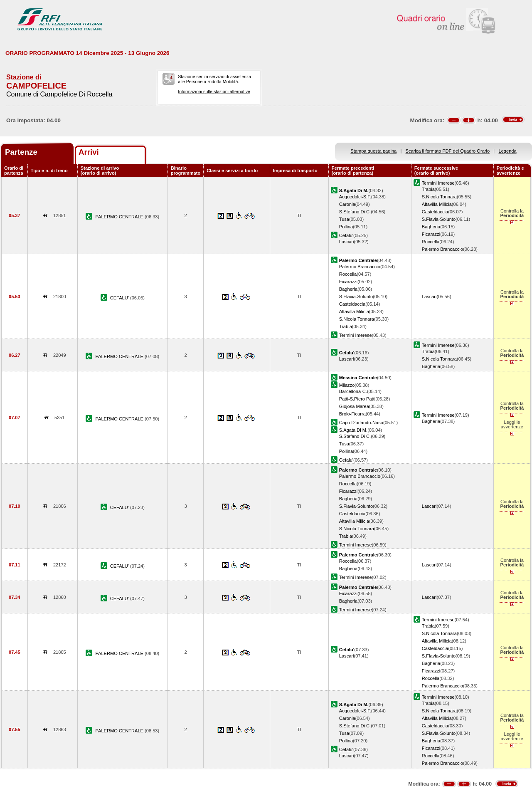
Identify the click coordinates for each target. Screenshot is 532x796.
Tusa (344, 219)
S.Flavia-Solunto (439, 219)
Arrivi (89, 152)
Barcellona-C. (353, 391)
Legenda (508, 151)
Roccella (431, 242)
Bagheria (431, 227)
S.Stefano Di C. (355, 212)
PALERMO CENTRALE (120, 217)
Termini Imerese (438, 183)
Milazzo (347, 385)
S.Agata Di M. (353, 430)
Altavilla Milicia (437, 204)
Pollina (346, 227)
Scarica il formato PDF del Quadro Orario (448, 151)
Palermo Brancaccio (442, 249)
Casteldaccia (435, 212)
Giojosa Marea (354, 406)
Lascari (347, 242)
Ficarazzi (431, 234)
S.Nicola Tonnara (439, 197)
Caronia (347, 204)
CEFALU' (120, 298)
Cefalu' (346, 235)
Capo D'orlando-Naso (361, 423)
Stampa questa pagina (373, 151)
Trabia (428, 189)
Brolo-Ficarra (352, 414)
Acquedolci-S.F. (355, 197)
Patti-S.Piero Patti (357, 399)
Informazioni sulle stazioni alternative (214, 91)
